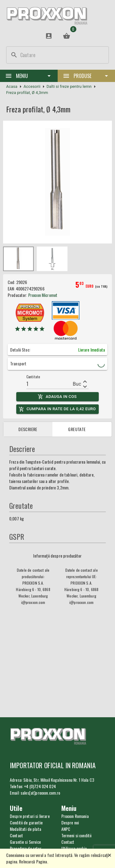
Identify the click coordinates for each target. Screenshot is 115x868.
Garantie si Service (25, 842)
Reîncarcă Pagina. (34, 861)
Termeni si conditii (77, 835)
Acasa (12, 86)
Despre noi (70, 822)
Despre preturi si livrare (30, 816)
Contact (68, 842)
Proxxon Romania (75, 816)
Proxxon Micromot (43, 295)
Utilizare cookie (74, 848)
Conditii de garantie (26, 822)
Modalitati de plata (25, 829)
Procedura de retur (26, 848)
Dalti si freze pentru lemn (69, 86)
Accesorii (32, 86)
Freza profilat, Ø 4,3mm (27, 93)
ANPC (66, 829)
